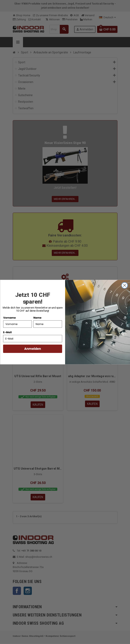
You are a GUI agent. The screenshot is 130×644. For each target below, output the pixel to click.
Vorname (9, 318)
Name (37, 318)
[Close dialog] (124, 285)
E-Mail (7, 332)
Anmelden (33, 349)
